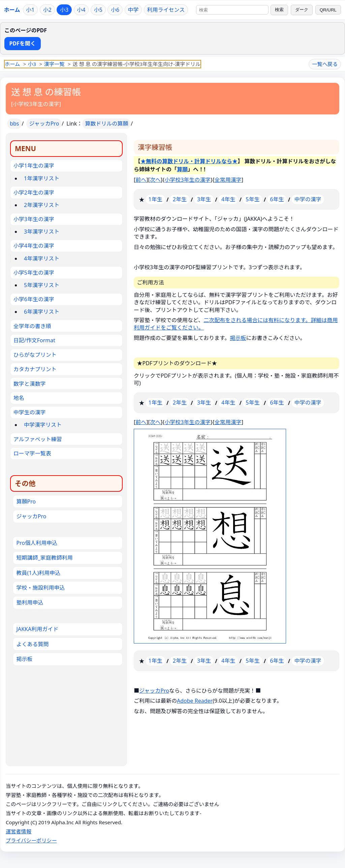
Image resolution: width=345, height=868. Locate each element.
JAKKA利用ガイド (38, 629)
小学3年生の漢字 (34, 219)
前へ (141, 180)
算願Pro (26, 501)
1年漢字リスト (42, 178)
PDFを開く (23, 43)
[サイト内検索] (232, 10)
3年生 (204, 199)
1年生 (155, 199)
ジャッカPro (44, 124)
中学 (133, 10)
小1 (30, 10)
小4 (81, 10)
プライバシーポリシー (31, 840)
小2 (47, 10)
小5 (98, 10)
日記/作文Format (34, 340)
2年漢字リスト (42, 205)
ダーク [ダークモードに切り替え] (302, 10)
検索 (279, 10)
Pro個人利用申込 (37, 543)
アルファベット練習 (38, 439)
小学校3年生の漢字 (36, 104)
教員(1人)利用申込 (39, 573)
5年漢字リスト (42, 285)
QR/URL (328, 10)
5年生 (253, 199)
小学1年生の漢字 (34, 166)
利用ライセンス (166, 10)
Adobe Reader (195, 701)
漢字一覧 (54, 64)
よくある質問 (33, 644)
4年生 (228, 199)
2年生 (180, 199)
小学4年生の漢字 (34, 246)
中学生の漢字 (30, 412)
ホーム (12, 10)
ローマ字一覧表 (32, 453)
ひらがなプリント (35, 355)
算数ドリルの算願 (106, 124)
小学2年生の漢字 (34, 193)
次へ (155, 180)
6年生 (277, 199)
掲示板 (238, 338)
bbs (14, 124)
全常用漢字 (228, 180)
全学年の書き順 (32, 326)
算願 (182, 169)
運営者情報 (19, 831)
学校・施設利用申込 (41, 588)
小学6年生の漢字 (34, 299)
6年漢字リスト (42, 312)
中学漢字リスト (43, 425)
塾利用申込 (30, 602)
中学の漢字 (308, 199)
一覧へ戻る (325, 64)
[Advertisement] (66, 709)
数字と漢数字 (30, 384)
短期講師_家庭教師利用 (45, 558)
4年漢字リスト (42, 258)
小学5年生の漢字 (34, 273)
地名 (19, 398)
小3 (64, 10)
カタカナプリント (35, 369)
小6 (115, 10)
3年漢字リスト (42, 232)
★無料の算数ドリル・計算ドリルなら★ (189, 161)
